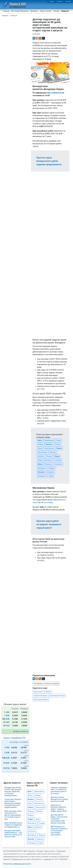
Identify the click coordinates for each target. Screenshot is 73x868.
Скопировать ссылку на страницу (46, 684)
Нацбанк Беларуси (41, 696)
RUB (8, 719)
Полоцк (57, 444)
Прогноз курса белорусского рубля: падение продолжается (49, 161)
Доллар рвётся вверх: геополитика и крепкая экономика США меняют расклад (59, 819)
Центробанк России (57, 696)
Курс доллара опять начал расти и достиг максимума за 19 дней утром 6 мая (13, 815)
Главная (52, 2)
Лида (40, 460)
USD (8, 712)
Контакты (68, 2)
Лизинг (56, 11)
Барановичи (49, 440)
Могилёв (41, 472)
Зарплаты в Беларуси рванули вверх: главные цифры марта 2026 (59, 808)
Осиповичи (42, 476)
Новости (65, 11)
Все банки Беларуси (20, 11)
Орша (40, 448)
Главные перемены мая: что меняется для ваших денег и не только (59, 790)
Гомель (59, 448)
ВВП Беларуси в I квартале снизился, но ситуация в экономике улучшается (59, 831)
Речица (49, 456)
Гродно (57, 456)
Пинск (59, 440)
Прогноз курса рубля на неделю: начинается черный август (49, 524)
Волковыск (48, 460)
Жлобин (41, 456)
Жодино (52, 468)
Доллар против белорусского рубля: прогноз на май (59, 799)
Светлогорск (43, 452)
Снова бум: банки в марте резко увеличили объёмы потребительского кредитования (13, 803)
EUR (8, 716)
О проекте (60, 2)
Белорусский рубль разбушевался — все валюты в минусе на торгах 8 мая (13, 834)
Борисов (48, 464)
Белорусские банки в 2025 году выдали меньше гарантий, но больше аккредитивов (13, 791)
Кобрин (41, 444)
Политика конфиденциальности (17, 864)
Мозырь (53, 452)
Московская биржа (41, 700)
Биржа (48, 692)
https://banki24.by (54, 93)
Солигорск (58, 464)
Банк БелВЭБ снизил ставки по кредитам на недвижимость (13, 825)
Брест (40, 440)
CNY (8, 722)
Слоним (58, 460)
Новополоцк (49, 448)
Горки (51, 476)
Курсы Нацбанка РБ (14, 738)
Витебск (49, 444)
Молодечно (42, 468)
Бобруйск (50, 472)
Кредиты (34, 11)
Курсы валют (46, 11)
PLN (8, 726)
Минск (40, 464)
